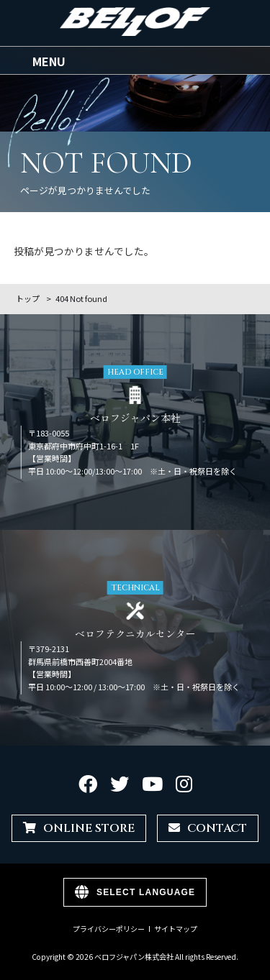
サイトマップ (176, 929)
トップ (28, 298)
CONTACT (208, 828)
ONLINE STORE (79, 828)
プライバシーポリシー (109, 929)
